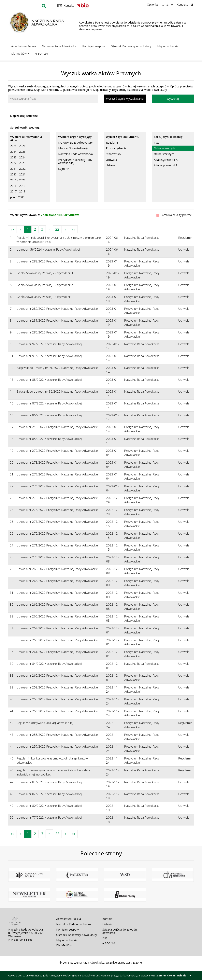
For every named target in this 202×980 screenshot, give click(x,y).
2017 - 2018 (18, 191)
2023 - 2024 (18, 157)
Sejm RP (64, 169)
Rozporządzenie (116, 148)
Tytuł (157, 143)
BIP (105, 938)
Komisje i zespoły (94, 46)
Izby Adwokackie (168, 46)
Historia (107, 924)
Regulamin (113, 143)
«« (12, 229)
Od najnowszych (164, 148)
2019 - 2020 (18, 180)
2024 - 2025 (18, 152)
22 (57, 229)
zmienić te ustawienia (173, 976)
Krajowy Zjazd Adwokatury (75, 143)
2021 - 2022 (18, 169)
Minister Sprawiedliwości (74, 148)
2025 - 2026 (18, 146)
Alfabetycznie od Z (166, 165)
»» (73, 229)
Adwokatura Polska (24, 46)
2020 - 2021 (18, 174)
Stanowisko (113, 154)
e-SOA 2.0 (42, 53)
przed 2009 (17, 197)
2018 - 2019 (18, 186)
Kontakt (107, 919)
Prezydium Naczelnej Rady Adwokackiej (75, 161)
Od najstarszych (164, 154)
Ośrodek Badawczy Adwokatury (131, 46)
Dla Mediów (20, 53)
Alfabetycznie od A (166, 160)
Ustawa (111, 165)
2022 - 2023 (18, 163)
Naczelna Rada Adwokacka (59, 46)
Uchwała (111, 160)
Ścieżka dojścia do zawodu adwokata (120, 931)
